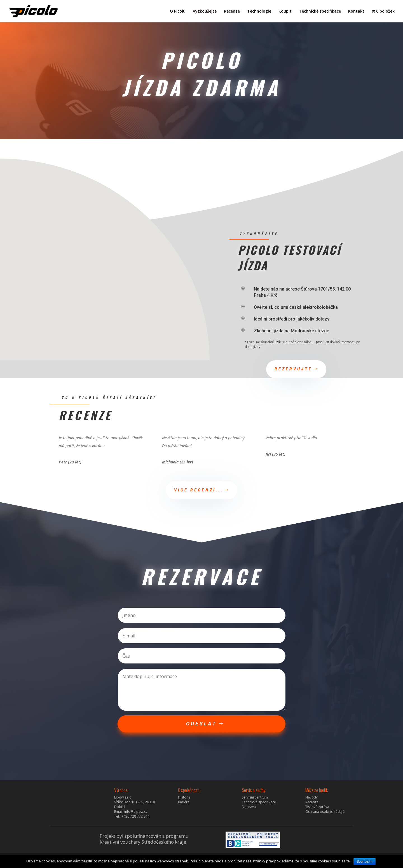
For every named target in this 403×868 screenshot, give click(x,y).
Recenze (232, 11)
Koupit (285, 11)
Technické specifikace (320, 11)
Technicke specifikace (259, 802)
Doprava (249, 807)
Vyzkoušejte (205, 11)
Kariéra (184, 802)
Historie (184, 797)
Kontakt (356, 11)
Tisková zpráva (317, 807)
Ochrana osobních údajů (325, 812)
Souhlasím (365, 862)
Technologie (259, 11)
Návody (311, 797)
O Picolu (178, 11)
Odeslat (201, 724)
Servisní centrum (255, 797)
